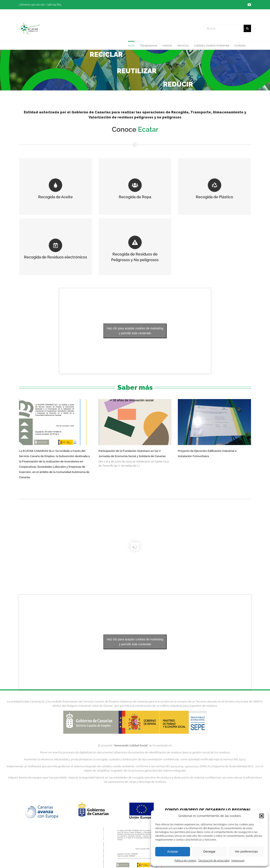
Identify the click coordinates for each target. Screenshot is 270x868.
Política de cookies (185, 861)
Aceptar (173, 851)
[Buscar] (247, 28)
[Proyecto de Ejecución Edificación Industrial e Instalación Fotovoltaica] (214, 422)
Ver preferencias (246, 851)
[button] (262, 816)
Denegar (209, 851)
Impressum (238, 861)
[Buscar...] (223, 28)
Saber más (135, 387)
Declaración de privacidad (214, 861)
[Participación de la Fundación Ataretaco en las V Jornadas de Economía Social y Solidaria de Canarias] (135, 422)
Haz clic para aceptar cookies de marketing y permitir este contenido (135, 331)
